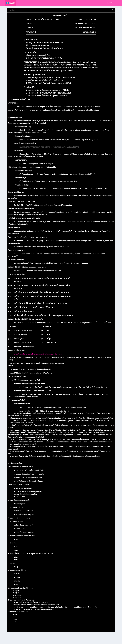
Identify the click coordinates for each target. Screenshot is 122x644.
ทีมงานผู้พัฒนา (94, 639)
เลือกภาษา (111, 3)
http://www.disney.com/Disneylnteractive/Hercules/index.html (38, 354)
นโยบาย (86, 639)
